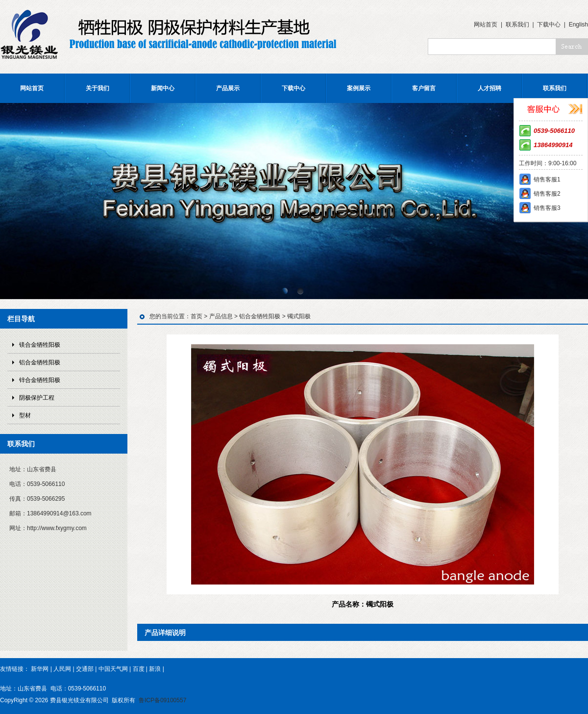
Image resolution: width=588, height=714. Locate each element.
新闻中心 (163, 88)
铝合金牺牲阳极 (40, 362)
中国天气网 (113, 669)
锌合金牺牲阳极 (40, 380)
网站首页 (486, 25)
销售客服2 (547, 194)
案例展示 (359, 88)
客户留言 (424, 88)
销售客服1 (547, 179)
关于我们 (98, 88)
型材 (25, 415)
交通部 (85, 669)
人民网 (62, 669)
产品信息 (221, 316)
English (578, 25)
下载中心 (549, 25)
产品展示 (228, 88)
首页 (196, 316)
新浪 (155, 669)
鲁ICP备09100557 (162, 700)
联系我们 (517, 25)
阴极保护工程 (37, 398)
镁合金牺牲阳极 (40, 345)
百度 (139, 669)
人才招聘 (490, 88)
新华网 (40, 669)
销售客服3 (547, 208)
